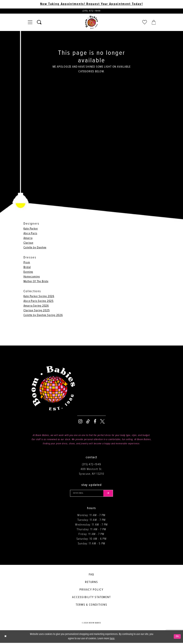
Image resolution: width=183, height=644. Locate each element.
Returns (91, 583)
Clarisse (28, 243)
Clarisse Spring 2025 (37, 311)
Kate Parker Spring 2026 (39, 297)
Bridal (27, 268)
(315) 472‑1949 (92, 465)
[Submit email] (110, 494)
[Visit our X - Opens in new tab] (102, 422)
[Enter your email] (92, 494)
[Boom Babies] (92, 23)
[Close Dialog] (6, 638)
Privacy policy (91, 591)
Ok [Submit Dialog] (177, 638)
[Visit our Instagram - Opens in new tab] (80, 422)
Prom (27, 263)
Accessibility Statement (91, 599)
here (112, 640)
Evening (28, 273)
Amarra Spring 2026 (36, 306)
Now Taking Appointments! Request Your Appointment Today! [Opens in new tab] (91, 4)
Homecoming (32, 277)
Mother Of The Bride (36, 282)
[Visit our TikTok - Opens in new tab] (88, 422)
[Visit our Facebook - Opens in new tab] (95, 422)
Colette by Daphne (35, 248)
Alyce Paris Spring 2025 (39, 302)
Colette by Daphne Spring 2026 (43, 316)
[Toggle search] (39, 23)
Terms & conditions (91, 606)
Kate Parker (31, 229)
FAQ (91, 576)
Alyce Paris (30, 234)
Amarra (28, 239)
